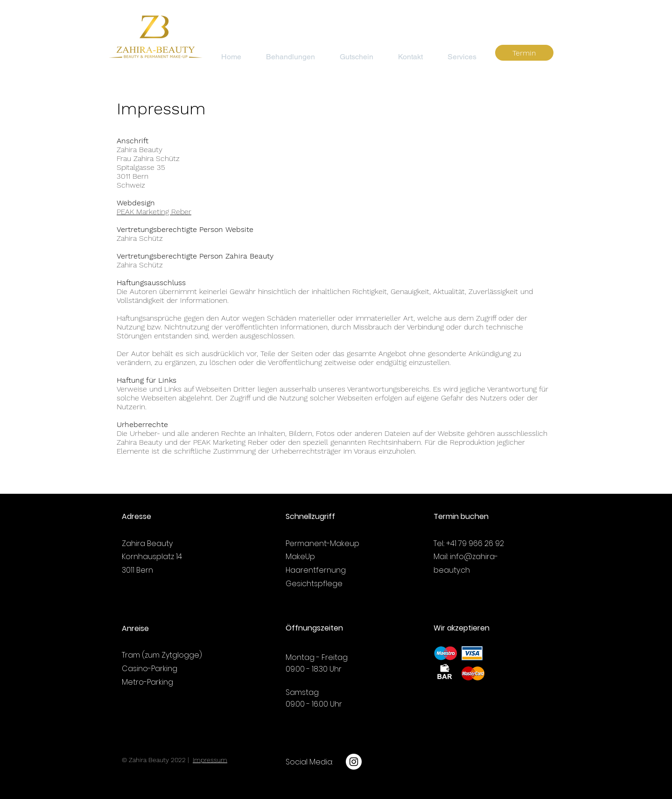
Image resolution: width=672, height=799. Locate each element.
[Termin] (524, 53)
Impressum (210, 760)
